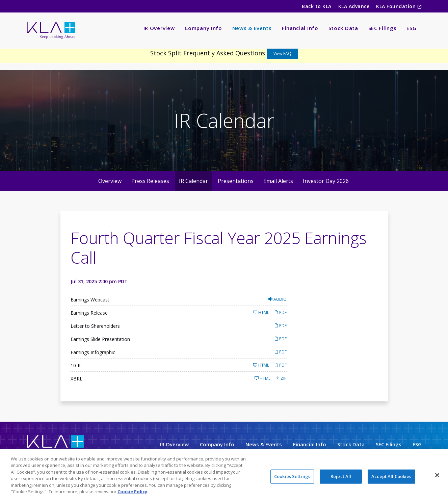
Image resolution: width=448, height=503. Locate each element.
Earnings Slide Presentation (100, 339)
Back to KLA (317, 6)
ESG (411, 28)
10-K (76, 365)
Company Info (203, 28)
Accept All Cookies (391, 477)
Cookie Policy (132, 493)
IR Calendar (193, 181)
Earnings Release (89, 313)
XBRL (76, 379)
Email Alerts (278, 181)
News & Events (252, 28)
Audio (278, 299)
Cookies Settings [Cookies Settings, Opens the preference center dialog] (292, 477)
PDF (280, 312)
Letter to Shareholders (95, 326)
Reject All (341, 477)
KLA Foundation (397, 6)
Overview (110, 181)
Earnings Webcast (90, 300)
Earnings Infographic (93, 352)
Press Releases (150, 181)
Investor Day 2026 (326, 181)
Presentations (236, 181)
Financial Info (300, 28)
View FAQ (282, 54)
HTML (261, 312)
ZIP (281, 378)
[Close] (437, 476)
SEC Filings (383, 28)
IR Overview (159, 28)
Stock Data (343, 28)
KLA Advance (354, 6)
